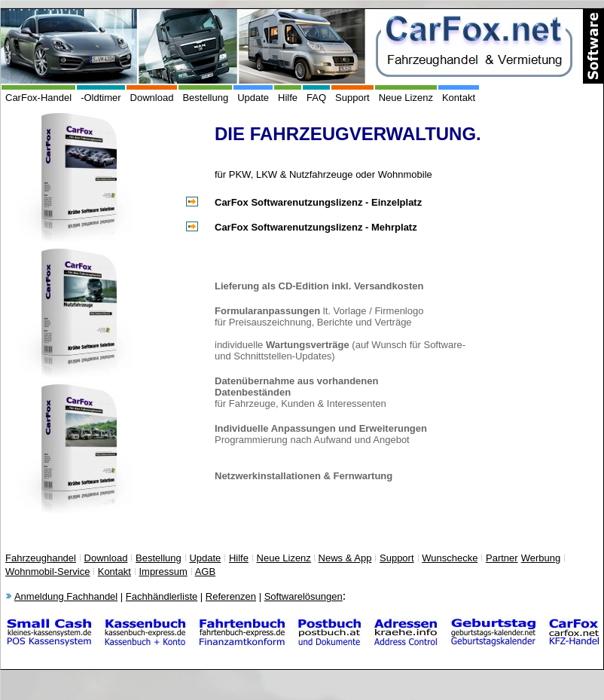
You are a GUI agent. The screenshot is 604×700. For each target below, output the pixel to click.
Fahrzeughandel (41, 558)
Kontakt (459, 98)
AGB (205, 572)
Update (253, 98)
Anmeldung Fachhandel (66, 596)
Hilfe (288, 98)
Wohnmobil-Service (47, 572)
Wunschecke (450, 558)
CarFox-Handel (38, 98)
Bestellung (205, 98)
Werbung (541, 558)
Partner (502, 558)
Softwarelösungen (304, 596)
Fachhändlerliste (162, 596)
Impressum (163, 572)
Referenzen (231, 596)
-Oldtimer (101, 98)
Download (152, 98)
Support (352, 98)
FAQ (316, 98)
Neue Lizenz (406, 98)
